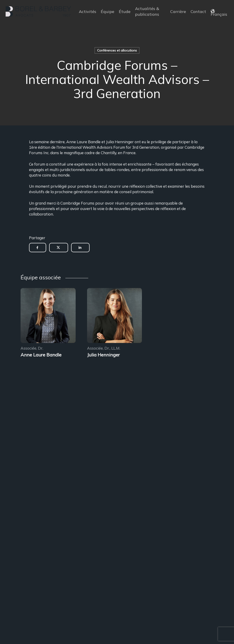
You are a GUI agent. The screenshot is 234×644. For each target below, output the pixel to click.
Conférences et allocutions (117, 50)
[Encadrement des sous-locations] (48, 316)
